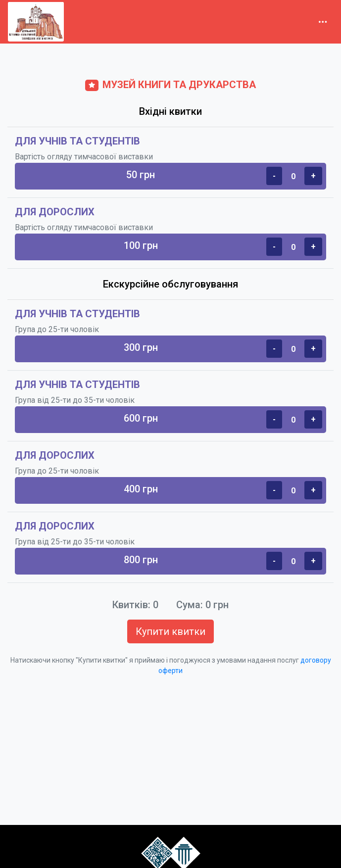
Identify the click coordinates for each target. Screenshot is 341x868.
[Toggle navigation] (323, 22)
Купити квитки (170, 631)
